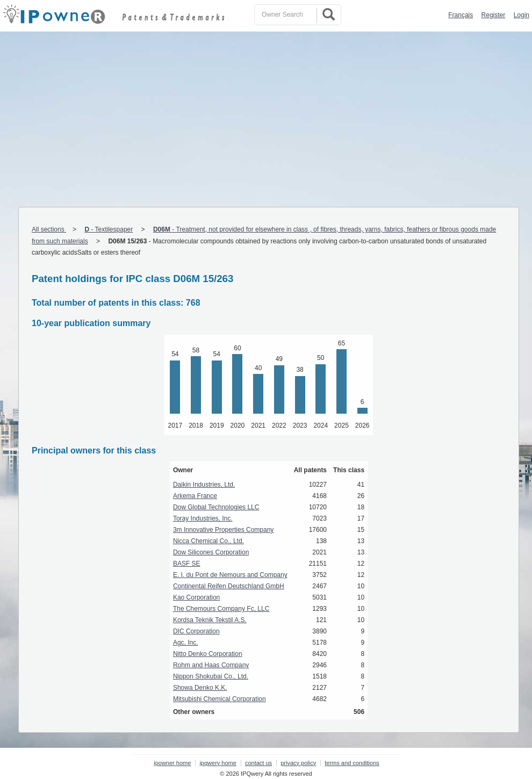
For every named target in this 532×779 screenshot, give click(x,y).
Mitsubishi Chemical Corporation (220, 699)
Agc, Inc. (186, 643)
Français (461, 15)
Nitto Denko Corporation (208, 654)
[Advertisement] (266, 112)
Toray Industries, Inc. (203, 518)
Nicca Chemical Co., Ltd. (209, 541)
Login (522, 15)
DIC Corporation (196, 631)
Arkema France (195, 496)
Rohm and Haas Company (211, 665)
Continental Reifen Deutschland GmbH (229, 586)
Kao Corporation (196, 597)
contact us (258, 763)
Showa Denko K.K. (200, 688)
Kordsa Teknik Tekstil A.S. (210, 620)
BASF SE (187, 564)
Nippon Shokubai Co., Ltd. (211, 676)
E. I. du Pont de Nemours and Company (230, 575)
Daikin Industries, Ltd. (204, 485)
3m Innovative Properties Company (223, 530)
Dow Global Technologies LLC (216, 507)
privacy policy (298, 763)
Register (494, 15)
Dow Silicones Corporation (211, 552)
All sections (49, 229)
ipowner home (172, 763)
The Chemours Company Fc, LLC (221, 609)
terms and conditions (352, 763)
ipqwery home (218, 763)
